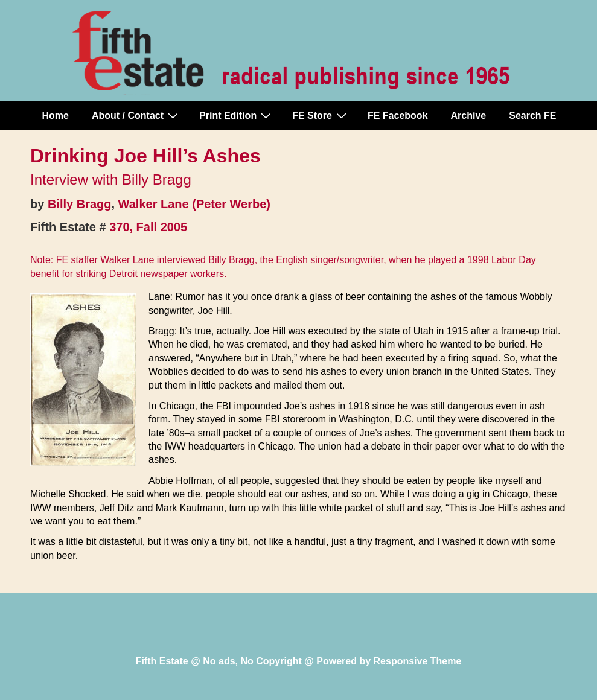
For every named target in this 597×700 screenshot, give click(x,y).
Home (56, 116)
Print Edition (237, 115)
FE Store (321, 115)
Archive (469, 116)
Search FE (532, 116)
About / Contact (136, 115)
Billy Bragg (80, 204)
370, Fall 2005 (148, 227)
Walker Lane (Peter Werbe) (194, 204)
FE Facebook (398, 116)
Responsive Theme (418, 661)
